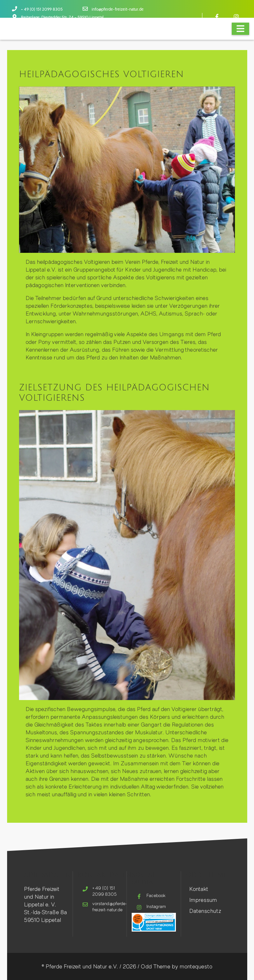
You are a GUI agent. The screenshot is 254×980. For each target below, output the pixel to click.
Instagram (156, 906)
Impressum (203, 900)
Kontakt (199, 889)
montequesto (196, 966)
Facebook (156, 895)
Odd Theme (156, 966)
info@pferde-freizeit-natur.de (118, 10)
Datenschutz (205, 911)
